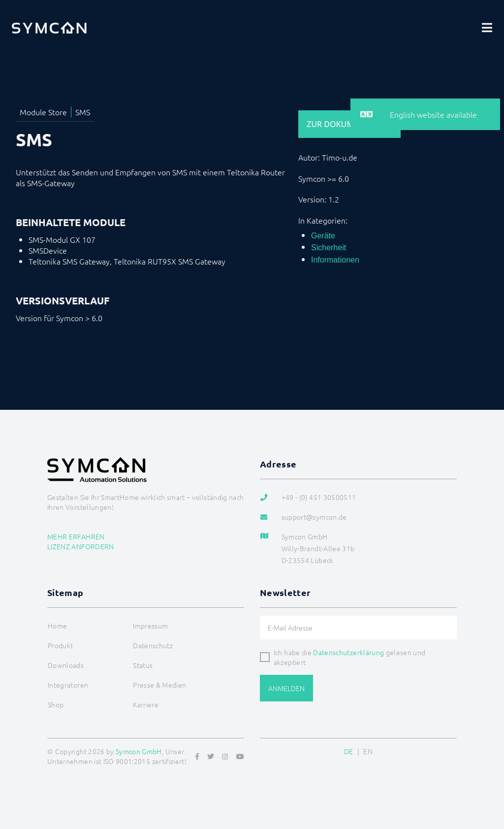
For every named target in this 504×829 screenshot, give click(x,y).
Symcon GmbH (139, 751)
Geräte (323, 236)
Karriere (146, 704)
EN (368, 751)
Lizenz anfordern (81, 546)
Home (57, 626)
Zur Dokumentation (349, 124)
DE (349, 751)
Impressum (150, 626)
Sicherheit (329, 248)
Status (143, 665)
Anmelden (286, 688)
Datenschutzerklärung (348, 652)
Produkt (60, 645)
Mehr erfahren (76, 536)
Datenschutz (153, 645)
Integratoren (68, 685)
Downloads (66, 665)
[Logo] (49, 28)
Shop (56, 704)
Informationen (335, 260)
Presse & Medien (159, 685)
